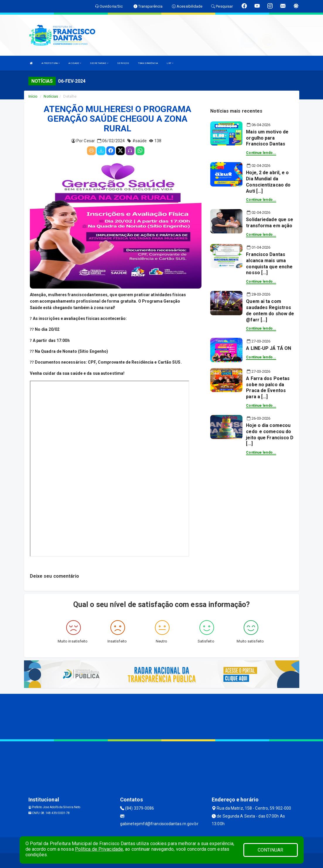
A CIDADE (75, 63)
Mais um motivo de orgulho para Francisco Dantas (267, 138)
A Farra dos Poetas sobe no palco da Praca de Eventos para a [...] (268, 388)
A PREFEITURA (51, 63)
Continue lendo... (261, 153)
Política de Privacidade (99, 849)
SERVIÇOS (123, 63)
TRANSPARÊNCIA (148, 63)
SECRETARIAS (99, 63)
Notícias (51, 96)
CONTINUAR (271, 850)
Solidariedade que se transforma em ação (270, 223)
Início (33, 96)
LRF (170, 63)
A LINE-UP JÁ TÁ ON (269, 348)
